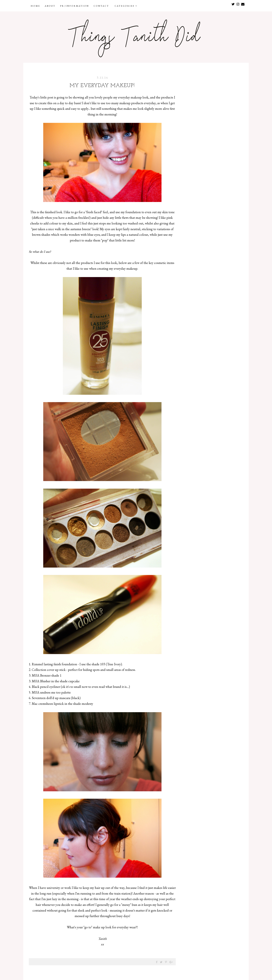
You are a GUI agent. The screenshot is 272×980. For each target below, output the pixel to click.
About (50, 6)
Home (35, 6)
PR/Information (74, 6)
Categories (126, 6)
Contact (101, 6)
